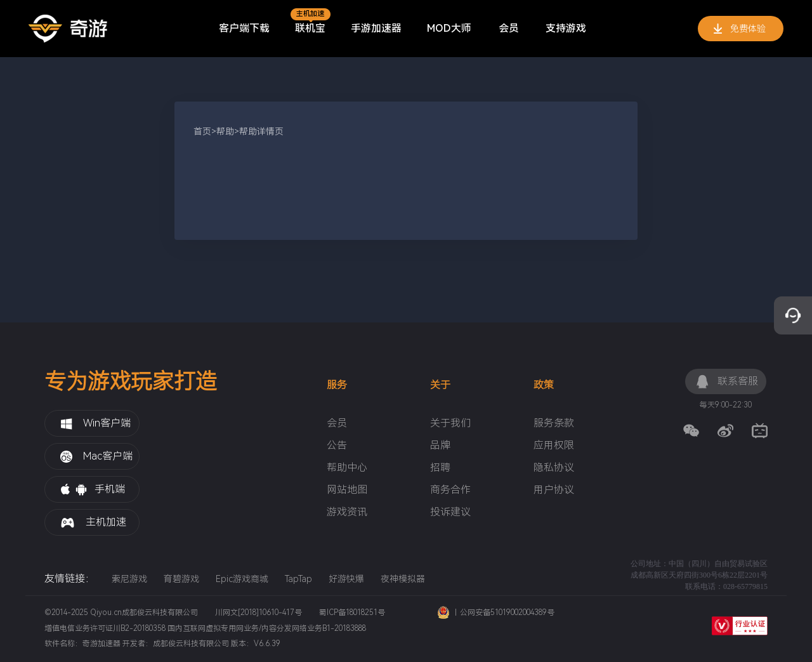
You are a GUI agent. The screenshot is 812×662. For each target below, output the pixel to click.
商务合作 (450, 490)
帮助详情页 (261, 131)
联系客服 (727, 381)
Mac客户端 (96, 456)
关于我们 (450, 423)
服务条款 (554, 423)
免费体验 (740, 29)
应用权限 (554, 446)
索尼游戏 (129, 579)
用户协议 (554, 490)
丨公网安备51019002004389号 (496, 612)
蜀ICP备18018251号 (352, 612)
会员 (337, 423)
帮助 (225, 131)
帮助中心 (347, 468)
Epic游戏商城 (242, 579)
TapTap (298, 579)
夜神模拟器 (403, 579)
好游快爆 (346, 579)
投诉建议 (450, 512)
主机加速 (93, 522)
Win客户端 (95, 423)
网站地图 (347, 490)
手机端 (93, 490)
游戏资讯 (347, 512)
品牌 (440, 446)
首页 (202, 131)
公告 (337, 446)
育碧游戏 (181, 579)
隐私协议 (554, 468)
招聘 (440, 468)
